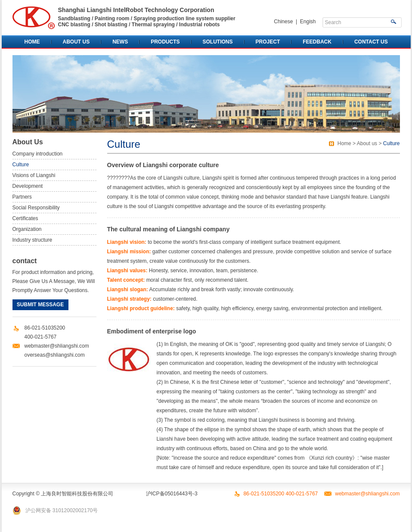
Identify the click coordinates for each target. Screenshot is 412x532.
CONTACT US (371, 42)
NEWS (120, 42)
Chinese (283, 22)
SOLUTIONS (218, 42)
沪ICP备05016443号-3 (172, 494)
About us (367, 143)
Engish (308, 22)
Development (28, 186)
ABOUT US (76, 42)
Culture (21, 165)
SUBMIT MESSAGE (40, 305)
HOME (32, 42)
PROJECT (268, 42)
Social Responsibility (36, 208)
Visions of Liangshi (34, 175)
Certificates (25, 218)
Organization (27, 229)
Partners (22, 197)
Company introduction (38, 154)
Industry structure (33, 240)
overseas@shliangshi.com (55, 355)
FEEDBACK (317, 42)
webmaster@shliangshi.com (57, 346)
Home (344, 143)
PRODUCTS (165, 42)
